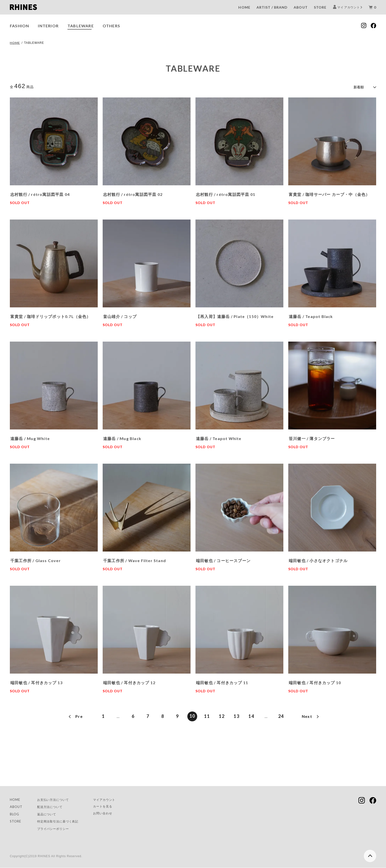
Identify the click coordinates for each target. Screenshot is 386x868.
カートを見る (113, 806)
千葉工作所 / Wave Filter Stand (135, 560)
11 (207, 715)
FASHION (19, 26)
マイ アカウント (349, 7)
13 (236, 715)
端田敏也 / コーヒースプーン (223, 560)
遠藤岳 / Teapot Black (311, 315)
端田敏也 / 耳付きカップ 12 (129, 682)
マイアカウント (114, 799)
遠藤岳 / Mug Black (122, 437)
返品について (49, 814)
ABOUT (301, 7)
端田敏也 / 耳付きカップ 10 (315, 682)
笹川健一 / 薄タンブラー (312, 437)
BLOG (15, 814)
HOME (244, 7)
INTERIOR (48, 26)
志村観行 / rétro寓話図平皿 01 (226, 193)
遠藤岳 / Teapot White (219, 437)
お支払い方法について (57, 799)
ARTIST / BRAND (272, 7)
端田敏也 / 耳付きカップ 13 (36, 682)
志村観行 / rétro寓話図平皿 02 (133, 193)
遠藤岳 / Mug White (30, 437)
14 (251, 715)
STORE (320, 7)
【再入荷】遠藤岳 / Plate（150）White (235, 315)
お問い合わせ (113, 813)
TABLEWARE (81, 26)
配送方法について (53, 806)
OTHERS (111, 26)
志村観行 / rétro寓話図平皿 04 (40, 193)
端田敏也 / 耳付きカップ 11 (222, 682)
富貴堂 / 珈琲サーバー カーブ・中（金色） (329, 193)
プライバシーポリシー (57, 829)
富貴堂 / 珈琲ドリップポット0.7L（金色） (51, 315)
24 (281, 715)
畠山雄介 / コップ (120, 315)
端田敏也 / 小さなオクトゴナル (318, 560)
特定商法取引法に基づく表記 (63, 821)
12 (222, 715)
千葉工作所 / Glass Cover (36, 560)
